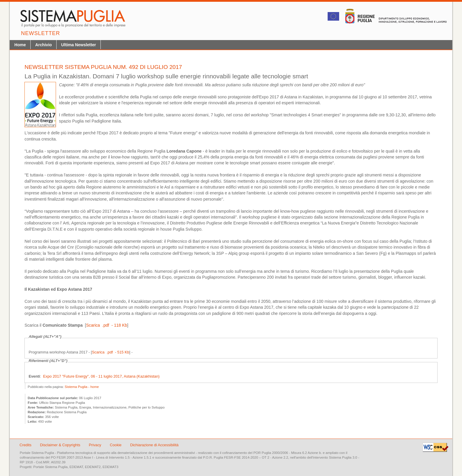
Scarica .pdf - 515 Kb (111, 352)
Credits (25, 445)
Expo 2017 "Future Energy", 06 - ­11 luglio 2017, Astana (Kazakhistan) (101, 376)
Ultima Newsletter (79, 45)
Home (20, 45)
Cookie (116, 445)
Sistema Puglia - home (82, 387)
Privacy (96, 445)
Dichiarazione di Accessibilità (154, 445)
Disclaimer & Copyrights (61, 445)
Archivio (44, 45)
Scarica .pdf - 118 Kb (107, 325)
